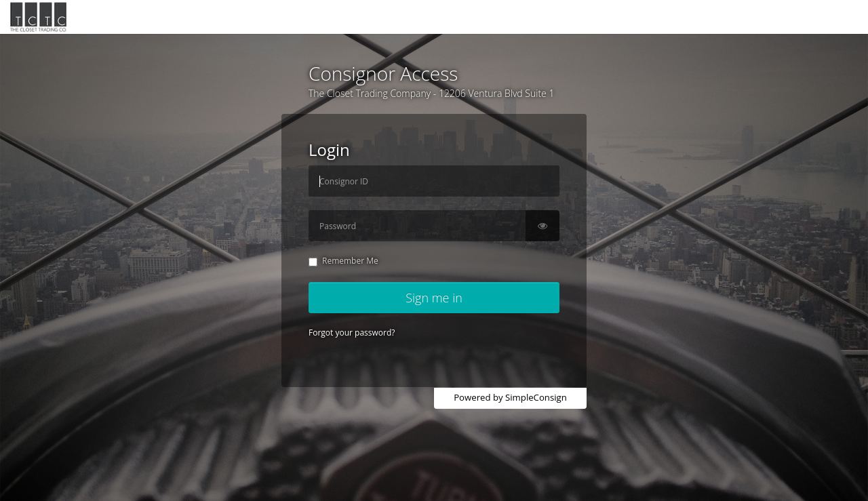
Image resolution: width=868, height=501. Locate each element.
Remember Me (343, 261)
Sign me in (434, 298)
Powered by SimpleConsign (510, 397)
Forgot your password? (352, 333)
